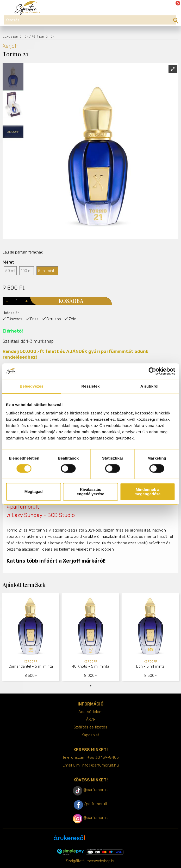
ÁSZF (91, 720)
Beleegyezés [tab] (32, 386)
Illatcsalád (11, 313)
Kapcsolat (90, 735)
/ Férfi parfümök (42, 36)
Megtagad (34, 492)
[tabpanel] (31, 637)
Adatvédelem (90, 712)
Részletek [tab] (90, 386)
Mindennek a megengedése (147, 492)
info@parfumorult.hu (100, 765)
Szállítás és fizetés (90, 727)
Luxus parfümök (15, 36)
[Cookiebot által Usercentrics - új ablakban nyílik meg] (152, 371)
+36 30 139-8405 (103, 757)
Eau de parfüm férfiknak (23, 252)
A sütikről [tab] (149, 386)
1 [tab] (91, 686)
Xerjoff (10, 46)
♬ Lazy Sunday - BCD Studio (41, 515)
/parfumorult (96, 804)
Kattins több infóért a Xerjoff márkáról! (56, 561)
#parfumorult (23, 507)
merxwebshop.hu (101, 861)
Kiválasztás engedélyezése (91, 492)
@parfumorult (96, 790)
